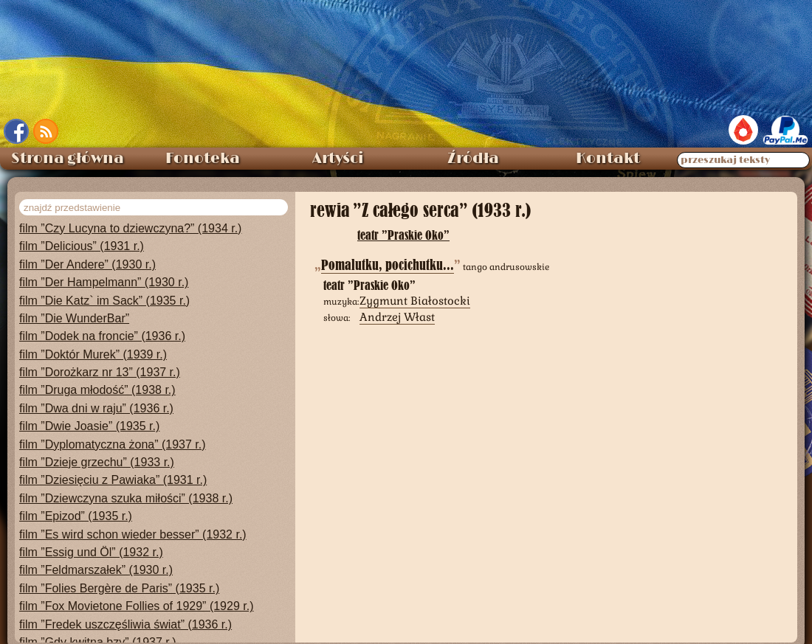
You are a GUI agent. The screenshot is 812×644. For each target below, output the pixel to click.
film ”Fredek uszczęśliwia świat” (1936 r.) (125, 610)
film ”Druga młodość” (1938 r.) (97, 375)
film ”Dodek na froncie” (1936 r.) (102, 321)
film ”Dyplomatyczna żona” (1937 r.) (113, 430)
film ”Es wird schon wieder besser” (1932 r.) (133, 520)
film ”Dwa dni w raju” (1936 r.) (96, 394)
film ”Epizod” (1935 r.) (76, 501)
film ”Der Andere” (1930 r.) (87, 250)
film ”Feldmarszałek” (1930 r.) (96, 555)
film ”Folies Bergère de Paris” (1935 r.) (119, 574)
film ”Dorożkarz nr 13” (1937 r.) (100, 357)
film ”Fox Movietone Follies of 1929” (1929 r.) (136, 591)
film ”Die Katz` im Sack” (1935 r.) (104, 286)
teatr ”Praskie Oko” (403, 220)
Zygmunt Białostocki (415, 286)
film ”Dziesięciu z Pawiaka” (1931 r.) (113, 465)
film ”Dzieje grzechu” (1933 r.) (97, 447)
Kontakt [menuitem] (608, 144)
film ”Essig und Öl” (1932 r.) (91, 537)
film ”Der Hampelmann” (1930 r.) (104, 267)
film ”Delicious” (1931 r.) (82, 231)
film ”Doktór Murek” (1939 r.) (93, 340)
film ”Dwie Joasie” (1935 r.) (89, 411)
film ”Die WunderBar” (74, 304)
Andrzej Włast (397, 302)
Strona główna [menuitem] (68, 144)
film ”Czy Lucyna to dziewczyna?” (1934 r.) (130, 214)
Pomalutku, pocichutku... (388, 250)
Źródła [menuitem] (473, 144)
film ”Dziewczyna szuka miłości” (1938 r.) (126, 484)
